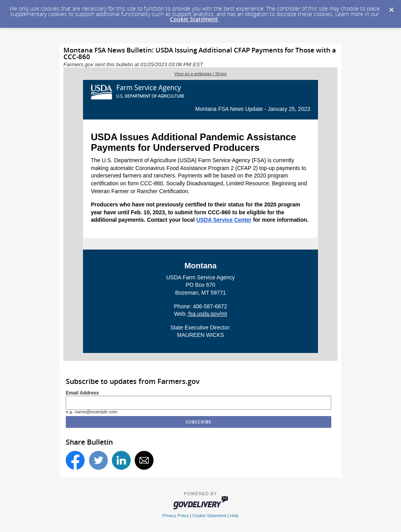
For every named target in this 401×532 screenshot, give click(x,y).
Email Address (82, 393)
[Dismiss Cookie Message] (391, 7)
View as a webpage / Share (200, 74)
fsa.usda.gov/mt (207, 314)
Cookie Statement (194, 19)
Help (234, 516)
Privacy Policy (176, 516)
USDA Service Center (224, 220)
